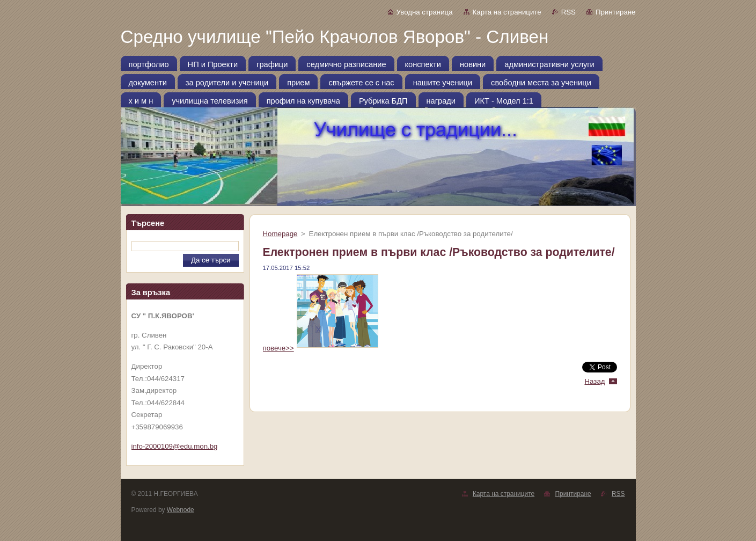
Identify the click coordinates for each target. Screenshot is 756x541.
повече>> (321, 348)
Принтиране (616, 12)
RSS (568, 12)
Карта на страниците (507, 12)
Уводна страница (425, 12)
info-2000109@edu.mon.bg (175, 446)
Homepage (280, 234)
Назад (594, 381)
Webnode (181, 510)
